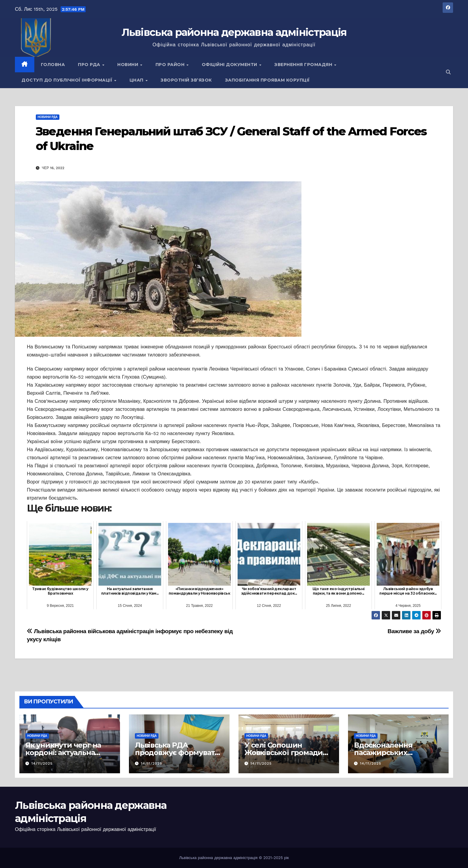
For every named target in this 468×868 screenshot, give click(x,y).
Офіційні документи (230, 65)
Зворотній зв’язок (186, 80)
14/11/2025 (42, 763)
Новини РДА (48, 117)
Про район (171, 65)
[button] (448, 72)
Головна (53, 65)
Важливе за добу (414, 631)
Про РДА (90, 65)
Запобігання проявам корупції (267, 80)
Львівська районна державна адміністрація (234, 32)
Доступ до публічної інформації (68, 80)
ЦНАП (137, 80)
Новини (128, 65)
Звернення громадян (304, 65)
